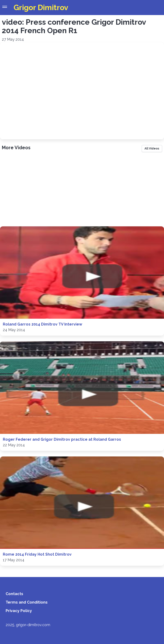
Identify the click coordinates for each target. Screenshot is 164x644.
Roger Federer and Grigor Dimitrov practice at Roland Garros (62, 439)
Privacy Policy (19, 611)
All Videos (152, 149)
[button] (5, 8)
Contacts (14, 594)
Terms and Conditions (27, 602)
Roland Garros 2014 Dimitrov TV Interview (42, 324)
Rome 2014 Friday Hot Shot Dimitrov (37, 554)
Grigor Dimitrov (41, 7)
